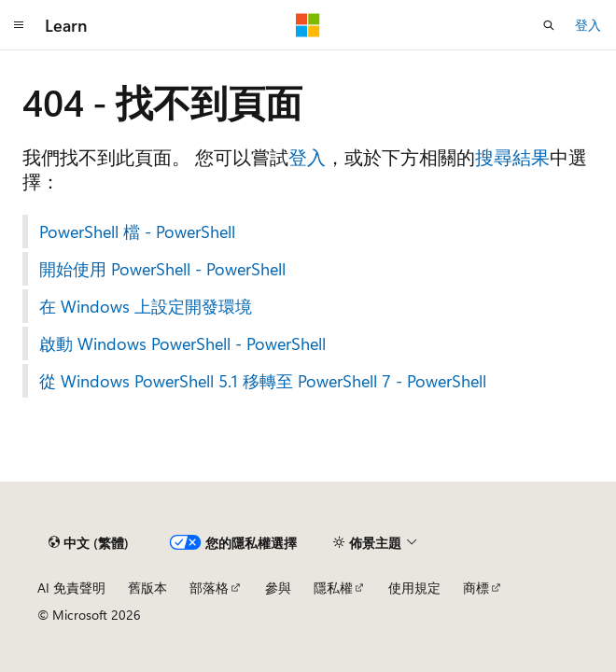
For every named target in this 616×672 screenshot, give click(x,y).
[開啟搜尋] (549, 25)
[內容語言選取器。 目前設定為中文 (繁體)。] (89, 542)
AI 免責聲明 (71, 588)
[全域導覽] (19, 25)
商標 (476, 588)
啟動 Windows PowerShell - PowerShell (182, 343)
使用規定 (414, 588)
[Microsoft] (308, 25)
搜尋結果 (512, 156)
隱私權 (333, 588)
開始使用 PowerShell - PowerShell (162, 269)
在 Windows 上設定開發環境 (146, 306)
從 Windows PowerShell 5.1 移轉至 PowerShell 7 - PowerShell (263, 381)
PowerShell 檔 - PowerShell (137, 231)
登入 (588, 25)
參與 (278, 588)
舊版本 (147, 588)
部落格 (209, 588)
